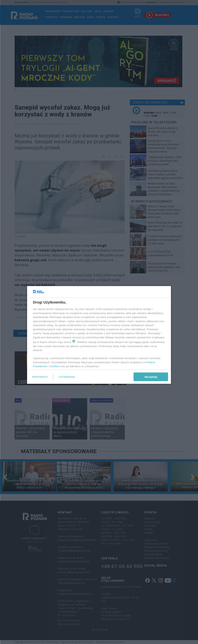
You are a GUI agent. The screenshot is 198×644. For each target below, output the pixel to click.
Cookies (54, 366)
